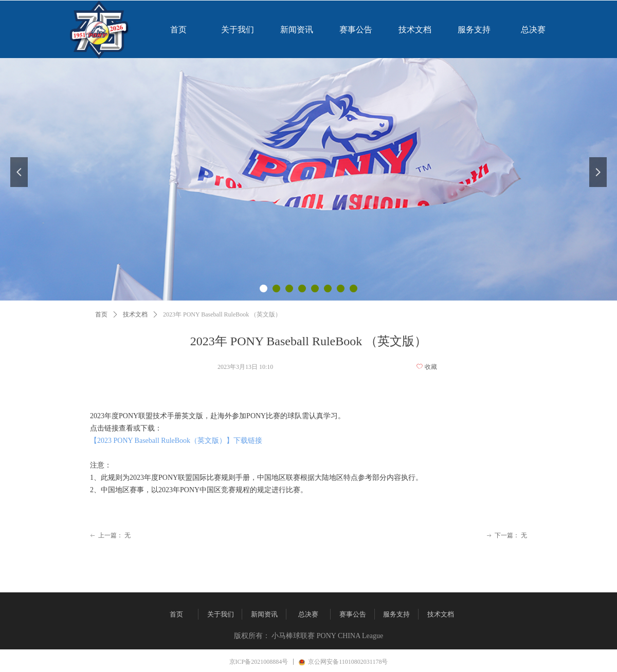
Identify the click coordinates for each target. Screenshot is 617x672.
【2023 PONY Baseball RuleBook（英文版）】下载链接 (176, 441)
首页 (101, 314)
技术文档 (135, 314)
